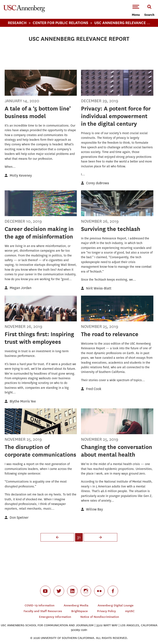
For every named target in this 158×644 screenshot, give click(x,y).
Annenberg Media (76, 605)
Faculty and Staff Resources (43, 611)
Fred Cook (94, 389)
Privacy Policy (106, 611)
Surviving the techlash (111, 229)
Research (17, 23)
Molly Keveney (21, 175)
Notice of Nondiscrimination (100, 617)
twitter (59, 591)
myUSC (130, 611)
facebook (113, 591)
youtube (45, 591)
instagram (86, 591)
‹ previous (57, 537)
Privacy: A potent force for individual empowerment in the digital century (116, 116)
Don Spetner (19, 518)
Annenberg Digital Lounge (116, 605)
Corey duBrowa (98, 183)
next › (100, 537)
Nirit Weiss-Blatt (99, 288)
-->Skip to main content (20, 0)
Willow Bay (95, 509)
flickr (99, 591)
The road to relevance (110, 334)
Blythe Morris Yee (23, 401)
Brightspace (80, 611)
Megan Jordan (21, 288)
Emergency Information (55, 617)
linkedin (72, 591)
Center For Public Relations (60, 23)
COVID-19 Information (40, 605)
